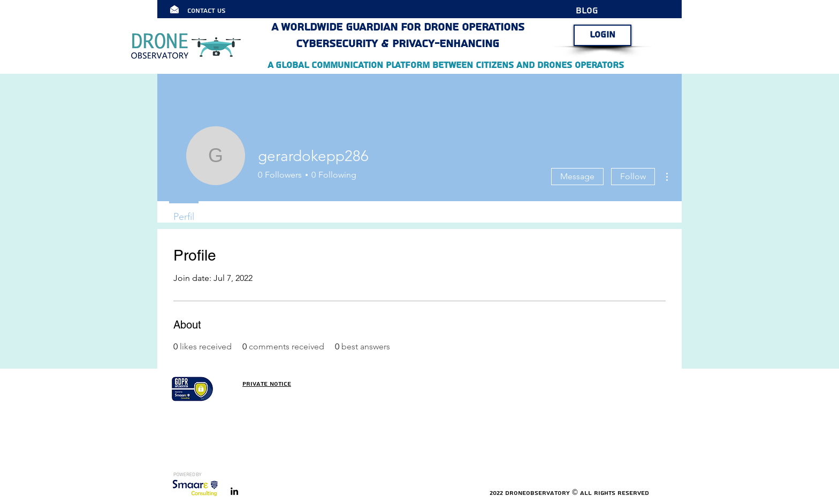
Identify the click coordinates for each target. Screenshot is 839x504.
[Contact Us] (217, 11)
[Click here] (174, 9)
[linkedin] (234, 491)
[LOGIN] (602, 35)
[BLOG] (594, 11)
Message (577, 176)
